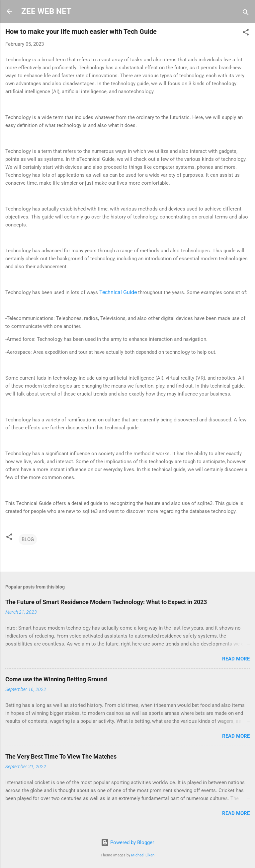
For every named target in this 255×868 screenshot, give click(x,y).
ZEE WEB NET (46, 11)
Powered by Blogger (127, 842)
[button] (246, 33)
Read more (236, 659)
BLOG (28, 539)
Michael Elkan (143, 855)
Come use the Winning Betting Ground (56, 679)
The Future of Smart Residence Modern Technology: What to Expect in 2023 (106, 602)
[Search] (246, 13)
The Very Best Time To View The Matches (61, 756)
